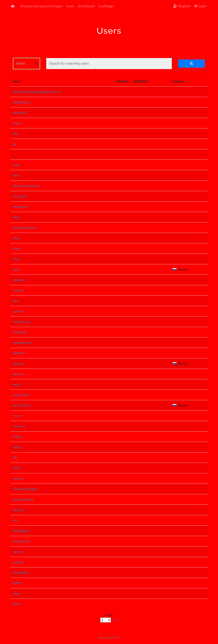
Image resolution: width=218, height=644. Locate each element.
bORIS (17, 583)
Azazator (19, 280)
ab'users (19, 374)
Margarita (20, 207)
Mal (15, 133)
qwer (16, 269)
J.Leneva (19, 426)
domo (17, 604)
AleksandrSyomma (26, 186)
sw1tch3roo (22, 405)
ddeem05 (20, 113)
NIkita (17, 437)
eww (16, 238)
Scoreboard (86, 6)
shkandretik (21, 541)
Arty (16, 175)
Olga (16, 217)
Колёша (19, 510)
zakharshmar (22, 342)
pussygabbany (23, 499)
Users (70, 6)
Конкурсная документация (41, 6)
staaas (17, 447)
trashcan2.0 (21, 322)
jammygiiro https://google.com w (37, 92)
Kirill (16, 259)
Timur (17, 416)
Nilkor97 (19, 353)
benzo (17, 384)
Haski (17, 468)
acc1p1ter (20, 196)
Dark (16, 165)
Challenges (106, 6)
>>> (115, 620)
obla (16, 301)
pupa (16, 593)
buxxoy (18, 290)
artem (17, 123)
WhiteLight (21, 531)
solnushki (19, 332)
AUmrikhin (21, 572)
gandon (18, 311)
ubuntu (18, 552)
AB (15, 457)
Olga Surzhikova (25, 228)
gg (14, 144)
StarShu (18, 363)
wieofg (18, 478)
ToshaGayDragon (25, 489)
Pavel (16, 248)
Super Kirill (21, 395)
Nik (15, 520)
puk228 (18, 562)
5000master (22, 102)
